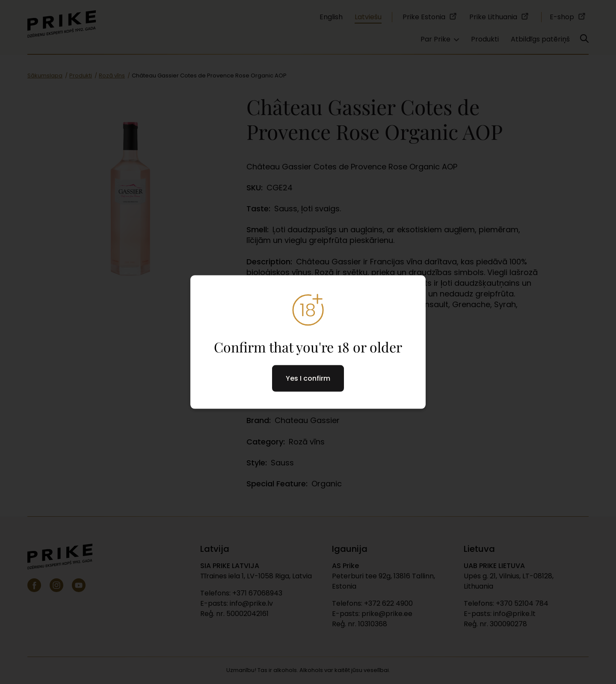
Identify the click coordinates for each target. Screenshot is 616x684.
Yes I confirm (308, 378)
